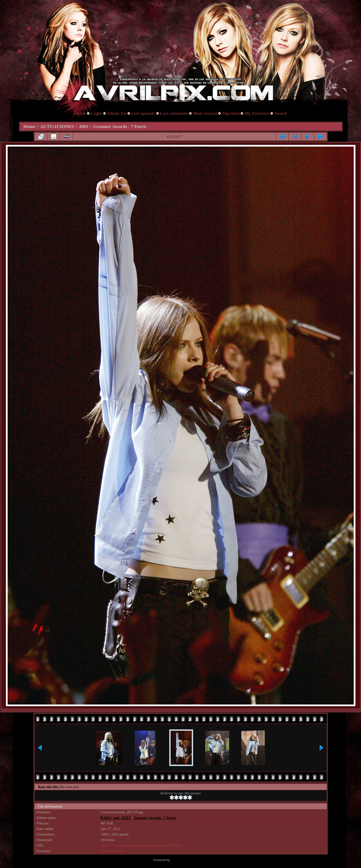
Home (80, 113)
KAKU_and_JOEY (116, 818)
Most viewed (205, 113)
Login (96, 113)
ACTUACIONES (57, 126)
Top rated (231, 113)
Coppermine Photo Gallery (189, 860)
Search (281, 113)
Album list (116, 113)
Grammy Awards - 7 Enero (120, 126)
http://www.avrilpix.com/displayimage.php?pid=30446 (141, 845)
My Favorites (257, 113)
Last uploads (143, 113)
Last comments (174, 113)
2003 (84, 126)
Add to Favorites (113, 851)
